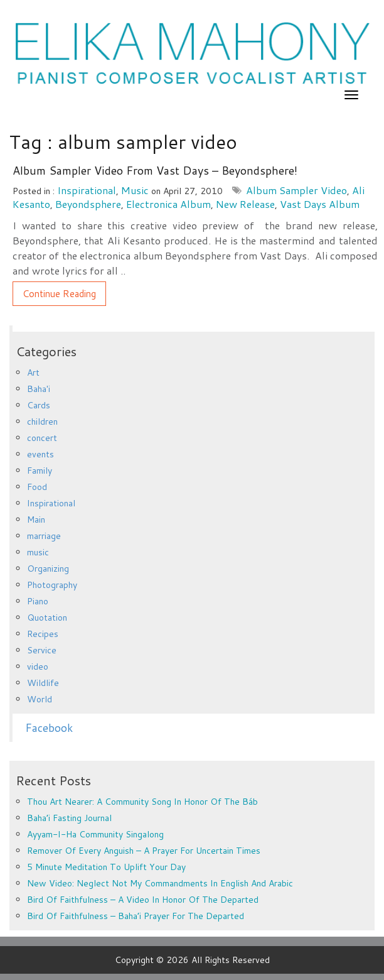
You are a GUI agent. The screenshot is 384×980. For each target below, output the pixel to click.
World (40, 699)
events (40, 454)
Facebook (49, 728)
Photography (52, 585)
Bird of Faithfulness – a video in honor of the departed (143, 900)
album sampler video (296, 190)
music (135, 190)
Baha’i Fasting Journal (69, 818)
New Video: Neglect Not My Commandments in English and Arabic (160, 883)
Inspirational (87, 190)
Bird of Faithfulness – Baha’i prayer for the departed (136, 916)
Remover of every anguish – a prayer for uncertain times (144, 851)
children (42, 422)
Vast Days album (320, 204)
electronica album (168, 204)
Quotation (47, 618)
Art (33, 373)
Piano (38, 601)
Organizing (48, 569)
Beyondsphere (88, 204)
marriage (44, 536)
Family (40, 471)
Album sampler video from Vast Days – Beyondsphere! (155, 170)
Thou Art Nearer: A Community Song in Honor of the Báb (142, 802)
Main (36, 520)
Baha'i (39, 389)
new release (245, 204)
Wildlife (43, 683)
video (38, 667)
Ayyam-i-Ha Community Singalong (95, 834)
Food (37, 487)
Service (42, 650)
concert (42, 438)
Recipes (43, 634)
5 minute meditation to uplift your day (106, 867)
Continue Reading (59, 294)
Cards (39, 405)
